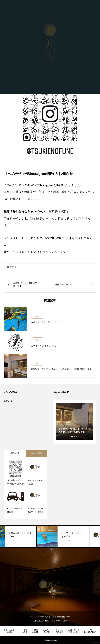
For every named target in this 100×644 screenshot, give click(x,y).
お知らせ (13, 267)
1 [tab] (72, 437)
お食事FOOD (24, 631)
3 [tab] (77, 437)
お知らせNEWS (47, 631)
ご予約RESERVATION (90, 631)
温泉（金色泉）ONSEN (10, 631)
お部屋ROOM (35, 631)
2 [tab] (74, 437)
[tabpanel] (74, 422)
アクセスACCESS (59, 631)
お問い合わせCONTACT (74, 631)
